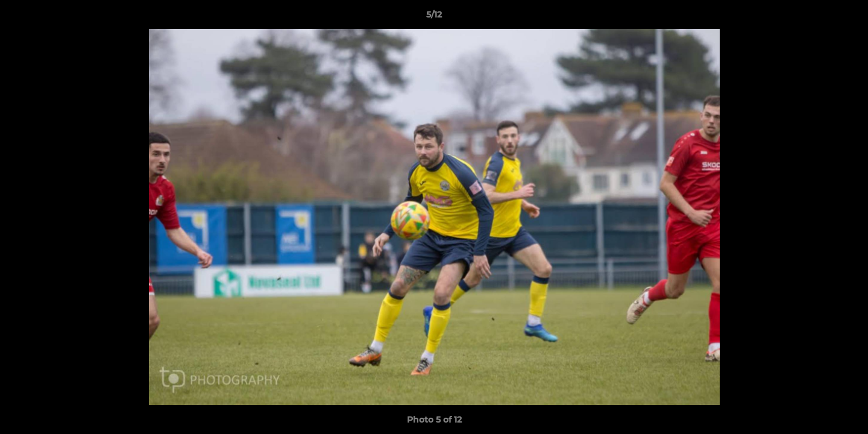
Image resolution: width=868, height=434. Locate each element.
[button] (846, 17)
